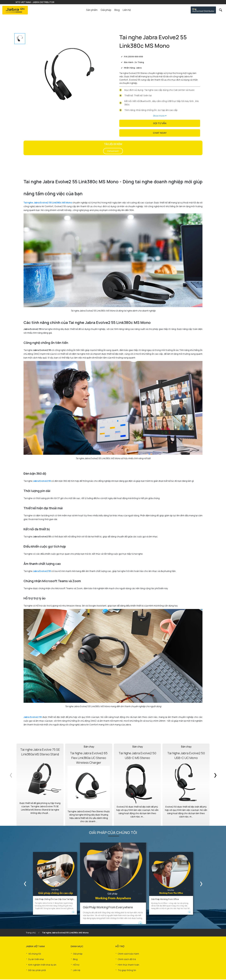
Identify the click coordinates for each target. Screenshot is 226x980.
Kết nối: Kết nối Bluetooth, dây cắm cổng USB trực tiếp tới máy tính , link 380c (161, 103)
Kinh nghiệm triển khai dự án (42, 963)
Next (215, 785)
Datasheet (113, 152)
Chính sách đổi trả (127, 959)
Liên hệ (127, 10)
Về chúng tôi (35, 954)
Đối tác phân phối (37, 968)
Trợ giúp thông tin (127, 968)
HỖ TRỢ (120, 947)
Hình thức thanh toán (128, 963)
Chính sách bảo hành (128, 954)
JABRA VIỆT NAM (35, 947)
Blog (117, 10)
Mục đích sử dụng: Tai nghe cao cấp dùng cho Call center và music (159, 90)
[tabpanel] (69, 77)
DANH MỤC (77, 947)
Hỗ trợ (76, 963)
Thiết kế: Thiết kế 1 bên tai (138, 95)
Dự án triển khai (36, 959)
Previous (11, 785)
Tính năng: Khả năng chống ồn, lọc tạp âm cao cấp (151, 110)
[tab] (20, 39)
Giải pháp (78, 954)
